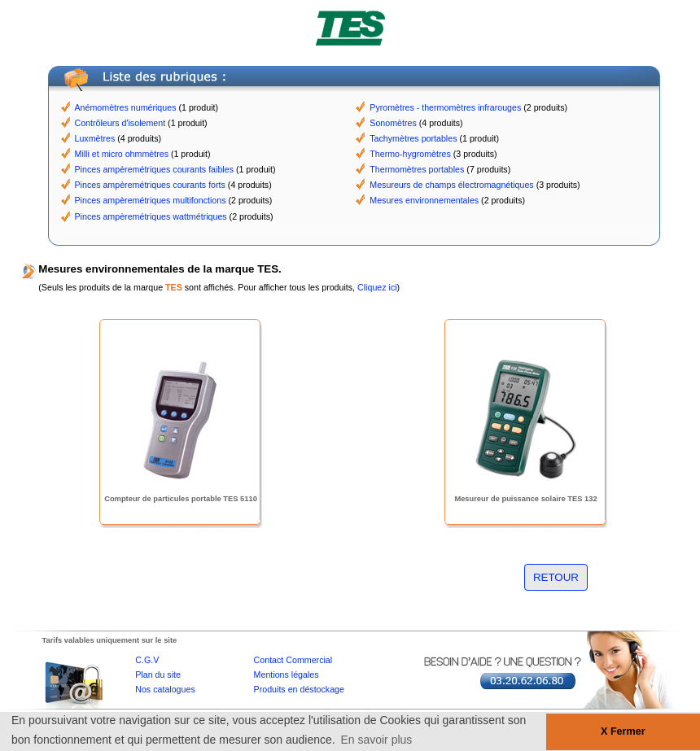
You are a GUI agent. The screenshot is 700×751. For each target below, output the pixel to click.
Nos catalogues (165, 689)
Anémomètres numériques (126, 107)
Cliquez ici (377, 287)
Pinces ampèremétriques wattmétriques (151, 216)
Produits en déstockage (299, 689)
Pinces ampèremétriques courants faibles (154, 169)
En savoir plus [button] (376, 740)
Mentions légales (287, 675)
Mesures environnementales (424, 200)
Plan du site (158, 675)
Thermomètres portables (417, 169)
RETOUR (556, 577)
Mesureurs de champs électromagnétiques (451, 185)
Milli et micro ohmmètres (122, 154)
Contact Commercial (293, 660)
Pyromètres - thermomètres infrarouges (445, 107)
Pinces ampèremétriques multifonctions (151, 200)
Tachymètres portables (413, 138)
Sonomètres (393, 123)
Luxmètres (95, 138)
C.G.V (147, 660)
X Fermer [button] (623, 731)
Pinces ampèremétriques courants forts (150, 185)
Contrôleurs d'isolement (120, 123)
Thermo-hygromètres (410, 154)
